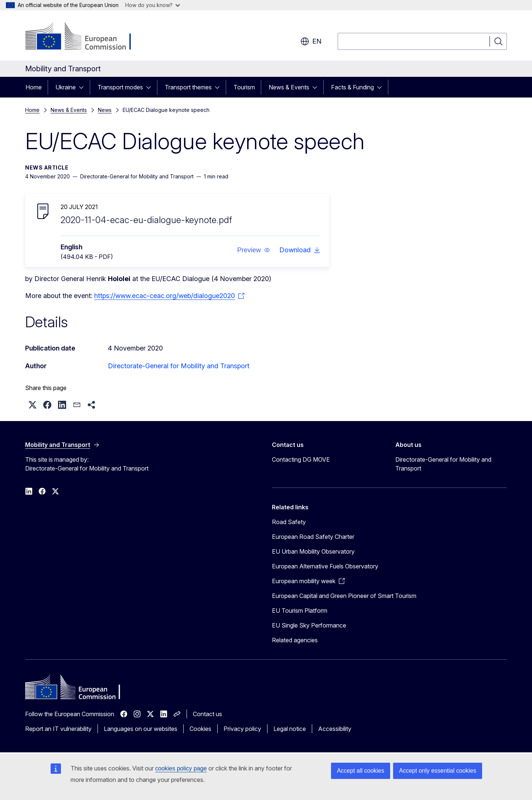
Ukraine (66, 87)
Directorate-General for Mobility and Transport (179, 366)
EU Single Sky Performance (309, 625)
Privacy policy (242, 729)
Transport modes (120, 87)
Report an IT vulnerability (58, 729)
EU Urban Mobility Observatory (313, 551)
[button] (254, 250)
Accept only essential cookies (438, 771)
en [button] (311, 41)
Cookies (200, 729)
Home (34, 87)
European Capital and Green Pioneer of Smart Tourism (344, 596)
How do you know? (153, 5)
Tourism (244, 87)
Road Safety (289, 522)
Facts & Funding (352, 87)
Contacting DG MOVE (301, 459)
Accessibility (335, 729)
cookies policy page (181, 768)
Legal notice (290, 729)
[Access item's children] (83, 87)
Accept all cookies (361, 771)
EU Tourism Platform (300, 611)
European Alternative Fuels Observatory (325, 566)
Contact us (207, 714)
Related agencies (295, 640)
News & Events (289, 87)
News (105, 110)
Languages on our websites (141, 729)
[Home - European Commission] (85, 37)
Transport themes (188, 87)
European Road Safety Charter (313, 537)
